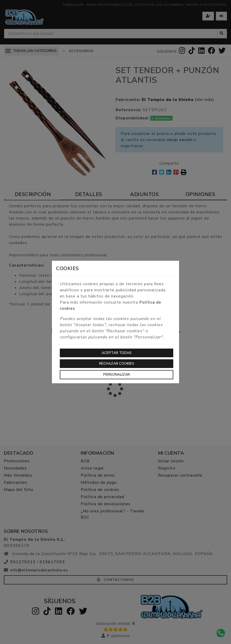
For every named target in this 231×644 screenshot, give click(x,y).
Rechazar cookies (117, 364)
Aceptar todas (117, 353)
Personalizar (117, 375)
